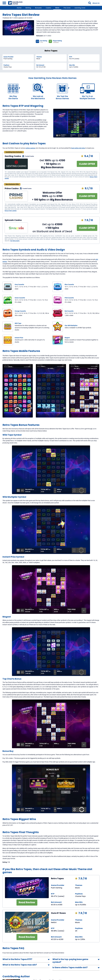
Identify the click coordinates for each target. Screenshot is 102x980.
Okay (42, 42)
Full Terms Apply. (15, 241)
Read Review (27, 902)
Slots (57, 8)
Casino (48, 8)
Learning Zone (80, 8)
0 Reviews (56, 42)
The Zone (67, 8)
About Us (96, 3)
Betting (28, 8)
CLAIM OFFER (87, 164)
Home (19, 8)
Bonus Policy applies (11, 211)
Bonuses (38, 8)
